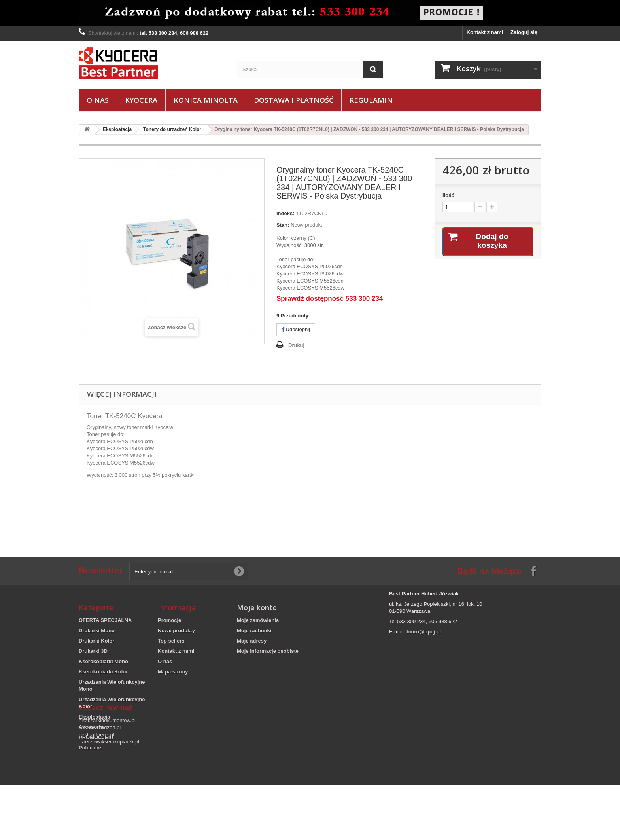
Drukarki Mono (97, 630)
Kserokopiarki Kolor (103, 672)
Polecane (90, 748)
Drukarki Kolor (96, 641)
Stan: (283, 225)
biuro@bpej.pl (424, 632)
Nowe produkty (176, 630)
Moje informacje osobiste (268, 651)
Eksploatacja (95, 717)
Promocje (169, 620)
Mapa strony (173, 672)
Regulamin (371, 100)
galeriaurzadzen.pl (100, 782)
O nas (98, 100)
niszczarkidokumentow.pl (107, 775)
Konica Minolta (206, 100)
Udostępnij (296, 329)
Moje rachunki (254, 630)
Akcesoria (91, 727)
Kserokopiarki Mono (103, 661)
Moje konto (257, 607)
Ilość (448, 195)
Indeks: (285, 213)
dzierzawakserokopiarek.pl (109, 797)
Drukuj (296, 345)
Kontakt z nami (485, 32)
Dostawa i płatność (294, 100)
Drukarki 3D (93, 651)
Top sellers (171, 641)
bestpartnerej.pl (96, 790)
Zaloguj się (524, 32)
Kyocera (141, 100)
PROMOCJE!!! (96, 737)
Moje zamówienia (258, 620)
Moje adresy (252, 641)
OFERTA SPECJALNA (105, 620)
